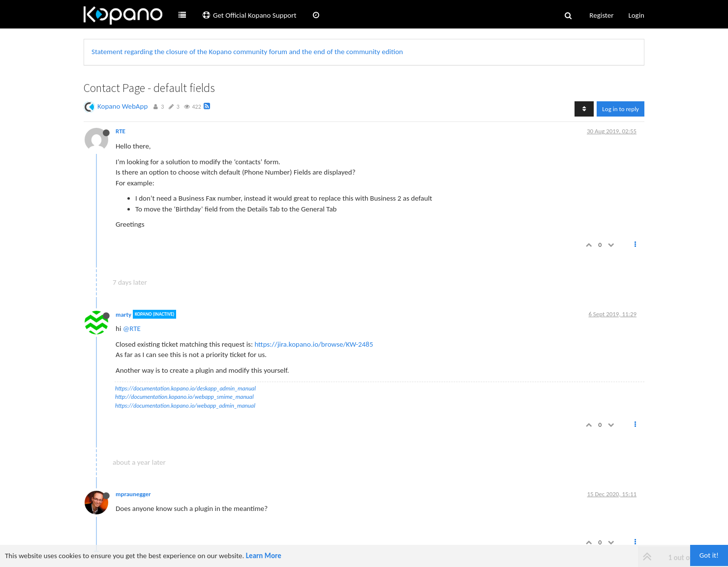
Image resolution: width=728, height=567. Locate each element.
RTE (121, 131)
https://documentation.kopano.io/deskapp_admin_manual (185, 388)
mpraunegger (133, 494)
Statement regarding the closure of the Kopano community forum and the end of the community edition (247, 52)
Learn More (264, 556)
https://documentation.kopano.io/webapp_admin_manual (185, 406)
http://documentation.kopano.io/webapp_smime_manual (184, 397)
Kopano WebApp (122, 106)
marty (123, 314)
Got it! (709, 555)
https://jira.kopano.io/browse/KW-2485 (314, 344)
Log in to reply (621, 109)
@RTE (132, 328)
